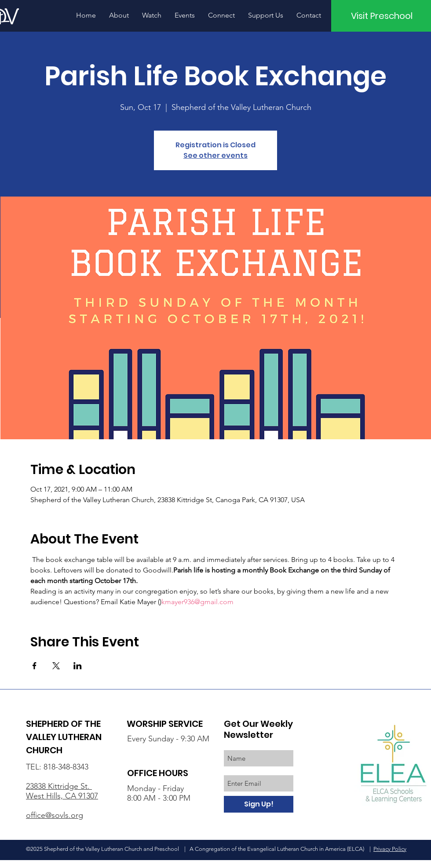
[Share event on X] (56, 666)
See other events (215, 155)
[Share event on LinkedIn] (78, 666)
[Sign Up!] (259, 804)
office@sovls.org (55, 815)
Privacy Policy (390, 849)
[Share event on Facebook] (35, 666)
